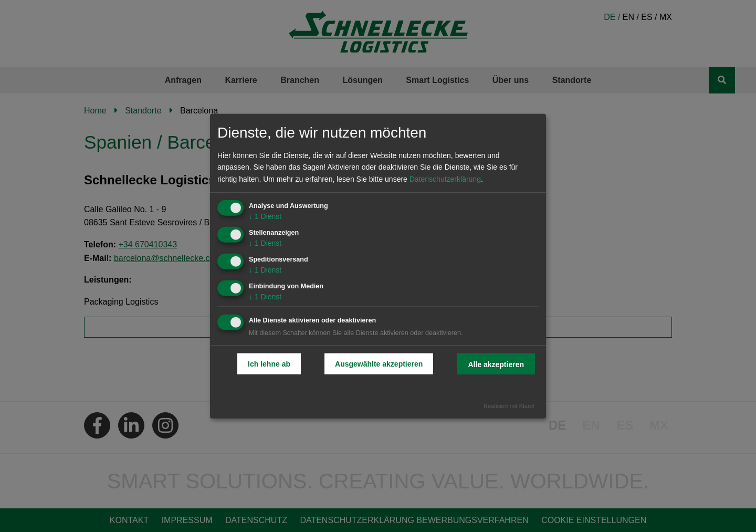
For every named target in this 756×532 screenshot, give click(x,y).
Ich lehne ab (269, 364)
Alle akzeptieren (496, 364)
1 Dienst (265, 216)
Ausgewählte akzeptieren (379, 364)
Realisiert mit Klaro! (509, 406)
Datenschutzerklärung (445, 179)
